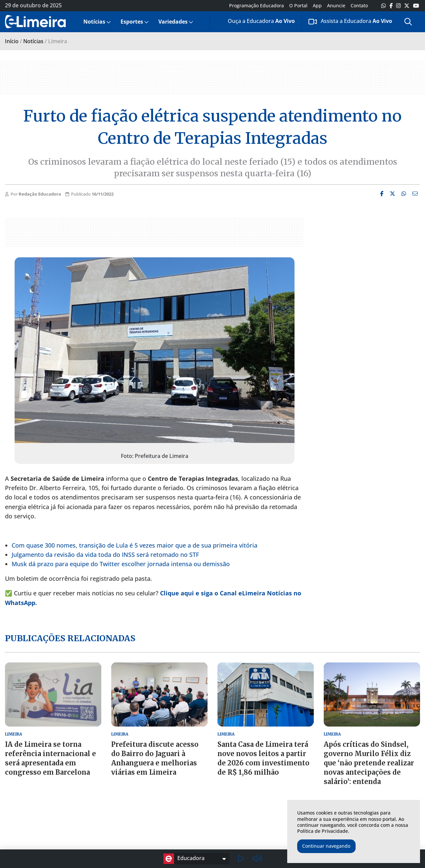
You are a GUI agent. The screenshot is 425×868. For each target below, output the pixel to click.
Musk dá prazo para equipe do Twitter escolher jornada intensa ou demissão (121, 564)
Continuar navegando (326, 846)
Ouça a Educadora (256, 22)
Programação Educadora (256, 6)
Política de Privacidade (323, 831)
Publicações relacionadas (70, 638)
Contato (359, 6)
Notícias (94, 22)
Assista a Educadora (350, 21)
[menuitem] (97, 22)
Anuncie (336, 6)
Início (12, 41)
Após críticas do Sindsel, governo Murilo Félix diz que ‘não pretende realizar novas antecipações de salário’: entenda (369, 763)
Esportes (132, 22)
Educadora (184, 859)
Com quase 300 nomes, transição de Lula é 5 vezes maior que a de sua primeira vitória (134, 545)
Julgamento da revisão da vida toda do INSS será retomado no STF (105, 555)
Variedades (173, 22)
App (317, 6)
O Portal (298, 6)
